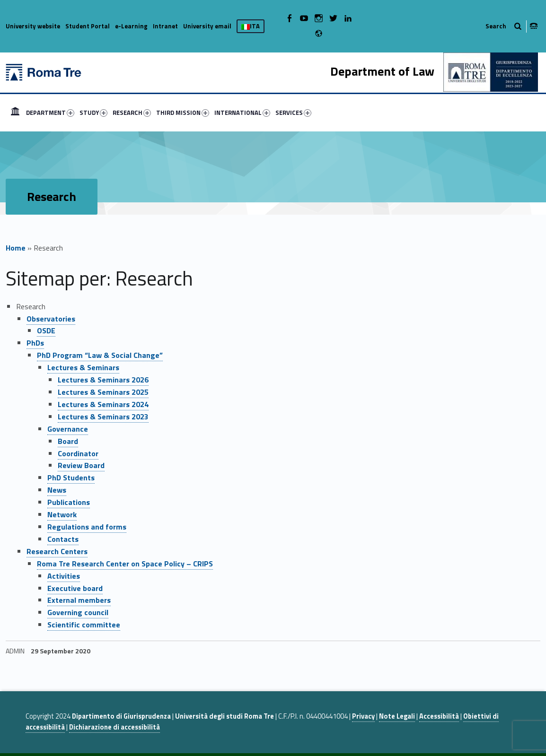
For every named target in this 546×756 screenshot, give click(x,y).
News (57, 490)
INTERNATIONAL (242, 113)
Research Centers (57, 551)
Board (68, 441)
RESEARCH (132, 113)
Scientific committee (84, 625)
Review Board (81, 465)
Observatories (51, 319)
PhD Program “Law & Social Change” (100, 355)
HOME (15, 113)
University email (207, 26)
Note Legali (397, 716)
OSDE (46, 330)
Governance (68, 429)
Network (62, 514)
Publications (69, 502)
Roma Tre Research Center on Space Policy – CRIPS (125, 564)
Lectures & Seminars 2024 (103, 404)
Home (16, 248)
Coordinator (78, 453)
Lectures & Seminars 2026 (103, 380)
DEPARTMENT (50, 113)
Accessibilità (439, 716)
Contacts (63, 539)
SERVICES (293, 113)
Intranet (165, 26)
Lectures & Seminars (83, 367)
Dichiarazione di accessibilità (114, 727)
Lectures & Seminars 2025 (103, 392)
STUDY (93, 113)
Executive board (75, 588)
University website (33, 26)
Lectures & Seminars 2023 (103, 417)
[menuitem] (15, 113)
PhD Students (71, 478)
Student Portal (88, 26)
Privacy (363, 716)
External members (79, 600)
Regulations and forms (87, 527)
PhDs (35, 343)
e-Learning (131, 26)
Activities (64, 576)
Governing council (78, 612)
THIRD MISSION (183, 113)
